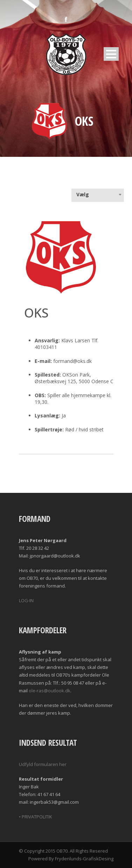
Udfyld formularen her (43, 764)
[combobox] (98, 195)
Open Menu (111, 54)
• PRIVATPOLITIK (36, 817)
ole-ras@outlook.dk (50, 691)
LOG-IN (26, 600)
